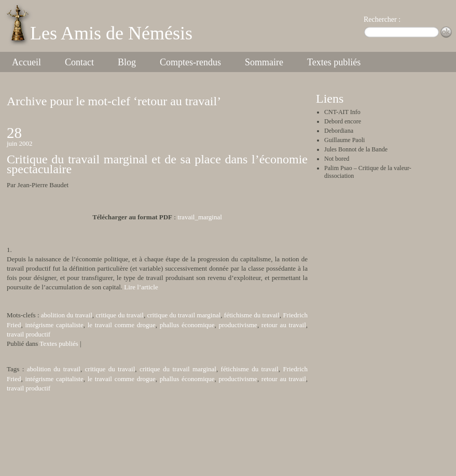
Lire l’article (141, 287)
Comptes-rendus (190, 62)
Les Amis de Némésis (111, 33)
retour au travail (284, 325)
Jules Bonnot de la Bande (356, 149)
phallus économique (187, 325)
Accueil (26, 62)
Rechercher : (382, 19)
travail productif (29, 334)
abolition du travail (67, 315)
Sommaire (264, 62)
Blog (127, 62)
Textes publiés (334, 62)
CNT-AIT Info (342, 112)
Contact (79, 62)
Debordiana (339, 131)
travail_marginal (200, 217)
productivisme (238, 325)
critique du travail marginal (184, 315)
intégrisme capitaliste (54, 325)
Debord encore (343, 121)
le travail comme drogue (122, 325)
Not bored (337, 159)
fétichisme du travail (252, 315)
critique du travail (120, 315)
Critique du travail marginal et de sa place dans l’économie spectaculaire (157, 164)
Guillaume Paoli (344, 140)
